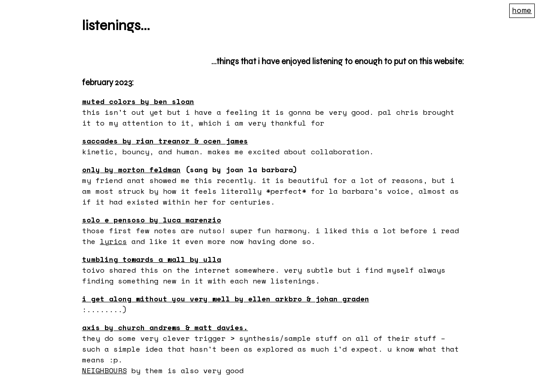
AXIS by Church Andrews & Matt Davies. (165, 327)
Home (522, 10)
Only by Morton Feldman (131, 170)
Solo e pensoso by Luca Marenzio (152, 220)
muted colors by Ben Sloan (138, 101)
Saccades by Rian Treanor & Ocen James (165, 141)
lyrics (114, 241)
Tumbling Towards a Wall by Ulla (152, 259)
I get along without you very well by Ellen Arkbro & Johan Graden (226, 299)
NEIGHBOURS (105, 370)
